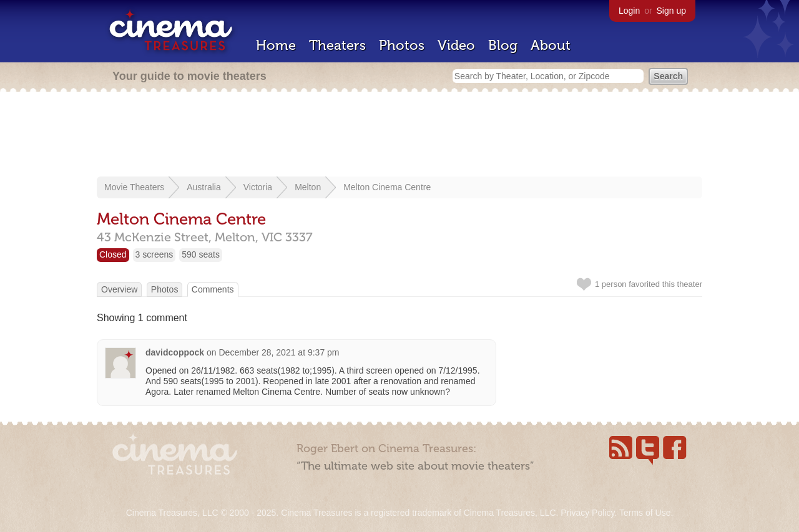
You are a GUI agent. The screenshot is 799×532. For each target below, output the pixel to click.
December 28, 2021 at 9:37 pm (279, 352)
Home (276, 45)
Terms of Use (645, 513)
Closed (113, 254)
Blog (503, 45)
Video (456, 45)
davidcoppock (175, 352)
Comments (213, 289)
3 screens (154, 254)
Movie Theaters (134, 187)
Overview (119, 289)
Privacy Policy (587, 513)
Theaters (337, 45)
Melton (308, 187)
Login (629, 11)
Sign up (671, 11)
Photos (402, 45)
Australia (203, 187)
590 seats (201, 254)
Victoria (258, 187)
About (551, 45)
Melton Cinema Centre (387, 187)
